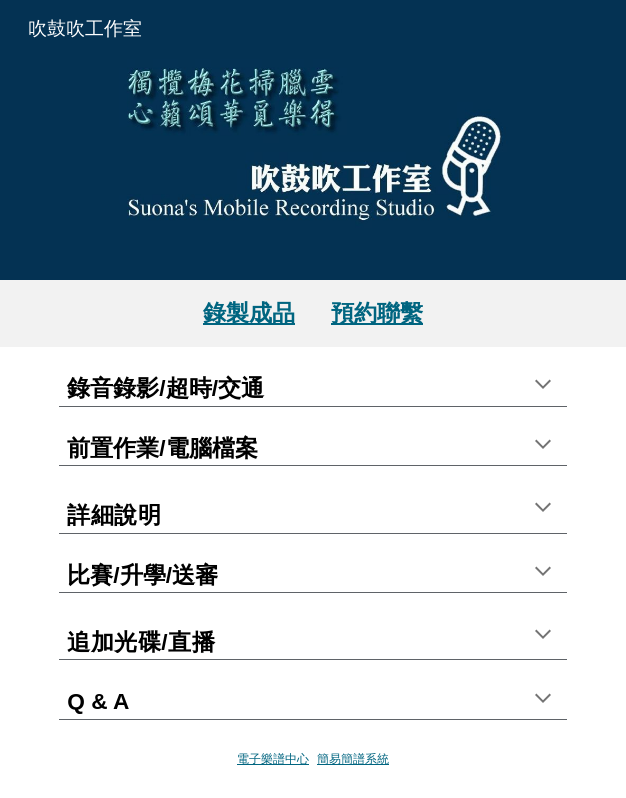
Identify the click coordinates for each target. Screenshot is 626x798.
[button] (543, 386)
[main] (312, 313)
